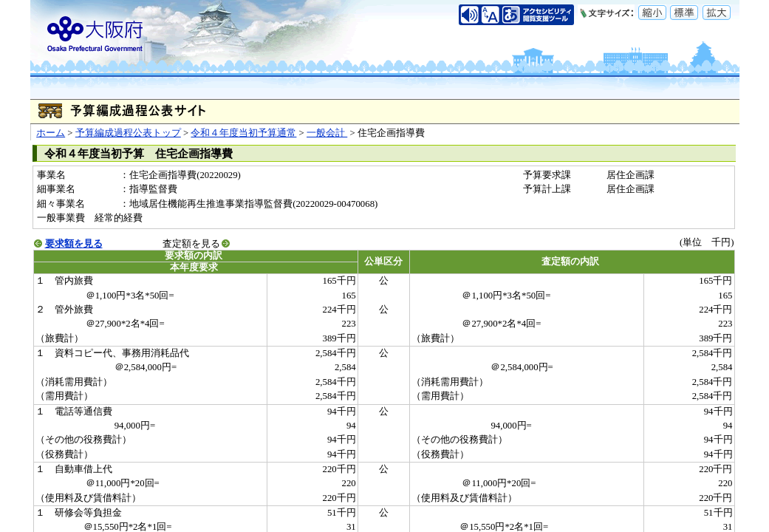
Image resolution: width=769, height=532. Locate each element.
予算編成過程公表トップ (128, 133)
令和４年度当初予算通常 (243, 133)
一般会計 (327, 133)
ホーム (51, 133)
